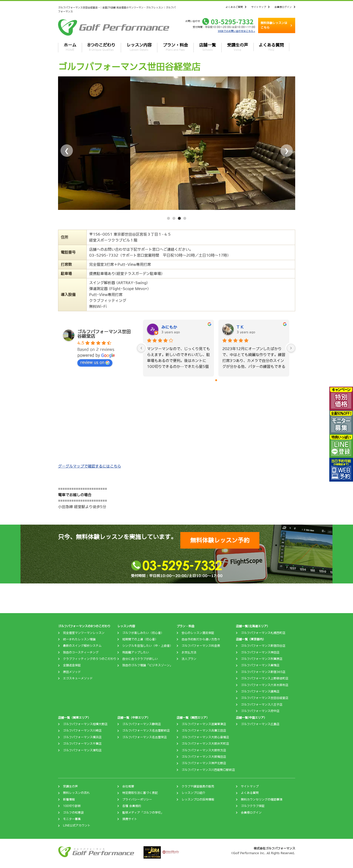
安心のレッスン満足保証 (198, 633)
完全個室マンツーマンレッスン (84, 633)
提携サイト (130, 819)
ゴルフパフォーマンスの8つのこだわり (84, 626)
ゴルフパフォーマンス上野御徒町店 (265, 678)
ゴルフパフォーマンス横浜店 (82, 737)
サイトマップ (259, 7)
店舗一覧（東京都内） (251, 639)
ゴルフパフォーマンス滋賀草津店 (204, 724)
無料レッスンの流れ (76, 793)
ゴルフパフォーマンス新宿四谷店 (263, 646)
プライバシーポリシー (137, 800)
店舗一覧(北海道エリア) (252, 626)
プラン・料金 (175, 47)
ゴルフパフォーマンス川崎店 (82, 731)
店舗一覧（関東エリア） (74, 718)
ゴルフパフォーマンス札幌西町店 (263, 633)
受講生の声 (238, 47)
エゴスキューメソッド (78, 678)
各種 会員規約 (132, 806)
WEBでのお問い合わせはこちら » (237, 31)
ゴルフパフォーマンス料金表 (201, 646)
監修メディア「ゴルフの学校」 (143, 813)
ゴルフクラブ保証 (253, 806)
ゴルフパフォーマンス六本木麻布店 (265, 685)
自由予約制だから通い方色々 (201, 639)
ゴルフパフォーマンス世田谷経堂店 (265, 698)
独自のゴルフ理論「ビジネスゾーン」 (147, 665)
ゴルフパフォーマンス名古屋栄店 (145, 737)
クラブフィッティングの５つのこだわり (90, 659)
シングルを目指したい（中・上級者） (147, 646)
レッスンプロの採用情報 (198, 800)
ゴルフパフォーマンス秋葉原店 (262, 659)
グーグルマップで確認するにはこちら (90, 466)
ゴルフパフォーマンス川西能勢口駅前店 (208, 770)
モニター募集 (72, 819)
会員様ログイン (283, 7)
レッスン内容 (139, 47)
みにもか (169, 327)
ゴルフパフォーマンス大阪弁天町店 (205, 744)
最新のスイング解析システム (82, 646)
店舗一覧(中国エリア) (250, 718)
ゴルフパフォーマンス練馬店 (260, 691)
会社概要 (128, 786)
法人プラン (189, 659)
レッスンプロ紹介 (193, 793)
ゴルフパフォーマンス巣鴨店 (260, 665)
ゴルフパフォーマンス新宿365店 (263, 672)
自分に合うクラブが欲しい (140, 659)
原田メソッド (72, 672)
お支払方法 (189, 652)
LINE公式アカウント (77, 825)
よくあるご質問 (234, 7)
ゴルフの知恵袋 (73, 813)
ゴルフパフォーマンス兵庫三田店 (204, 731)
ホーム (70, 47)
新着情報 (69, 800)
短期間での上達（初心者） (140, 639)
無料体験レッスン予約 (220, 540)
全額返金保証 (72, 665)
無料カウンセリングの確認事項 (262, 800)
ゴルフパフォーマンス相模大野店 (85, 724)
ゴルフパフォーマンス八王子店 (262, 705)
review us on (95, 362)
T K (240, 327)
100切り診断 (72, 806)
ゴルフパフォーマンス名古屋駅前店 (146, 731)
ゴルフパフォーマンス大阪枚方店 (204, 750)
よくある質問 (271, 47)
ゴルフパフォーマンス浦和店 (82, 750)
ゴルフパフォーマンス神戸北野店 (204, 763)
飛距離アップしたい (136, 652)
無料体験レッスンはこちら (274, 25)
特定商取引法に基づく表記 (140, 793)
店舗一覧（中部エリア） (134, 718)
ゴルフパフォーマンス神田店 (260, 652)
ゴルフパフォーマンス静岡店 (142, 724)
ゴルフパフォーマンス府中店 (260, 711)
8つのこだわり (101, 47)
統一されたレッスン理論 (79, 639)
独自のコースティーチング (81, 652)
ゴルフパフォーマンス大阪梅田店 (204, 757)
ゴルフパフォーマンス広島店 (260, 724)
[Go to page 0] (216, 380)
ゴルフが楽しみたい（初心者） (143, 633)
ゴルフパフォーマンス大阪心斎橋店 (205, 737)
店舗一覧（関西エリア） (193, 718)
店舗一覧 (208, 47)
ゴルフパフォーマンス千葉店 (82, 744)
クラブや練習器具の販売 (198, 786)
